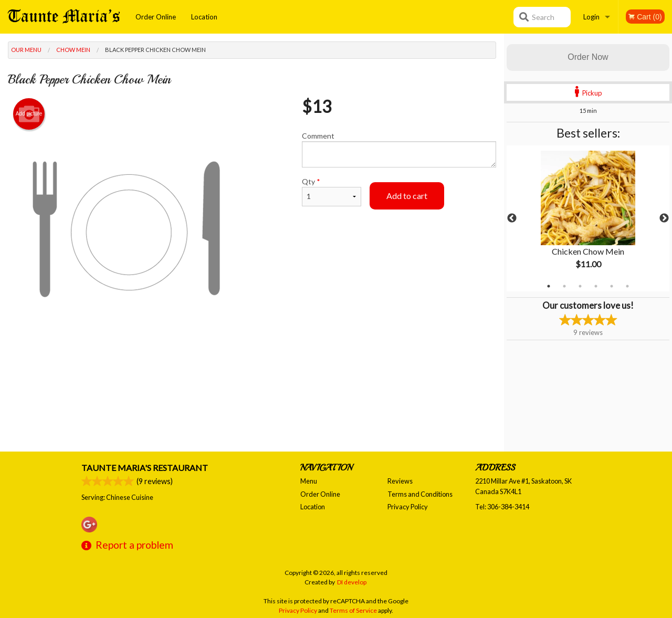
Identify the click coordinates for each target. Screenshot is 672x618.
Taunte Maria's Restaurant (145, 468)
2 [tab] (564, 286)
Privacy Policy (408, 507)
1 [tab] (549, 286)
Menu (309, 481)
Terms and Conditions (420, 494)
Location (204, 17)
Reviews (400, 481)
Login (591, 17)
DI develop (352, 582)
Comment (399, 149)
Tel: (502, 507)
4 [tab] (596, 286)
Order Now (588, 57)
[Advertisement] (252, 381)
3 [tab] (580, 286)
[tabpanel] (588, 218)
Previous (512, 218)
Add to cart (407, 196)
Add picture (29, 114)
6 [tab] (627, 286)
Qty (332, 192)
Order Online (156, 17)
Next (664, 218)
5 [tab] (612, 286)
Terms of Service (353, 610)
